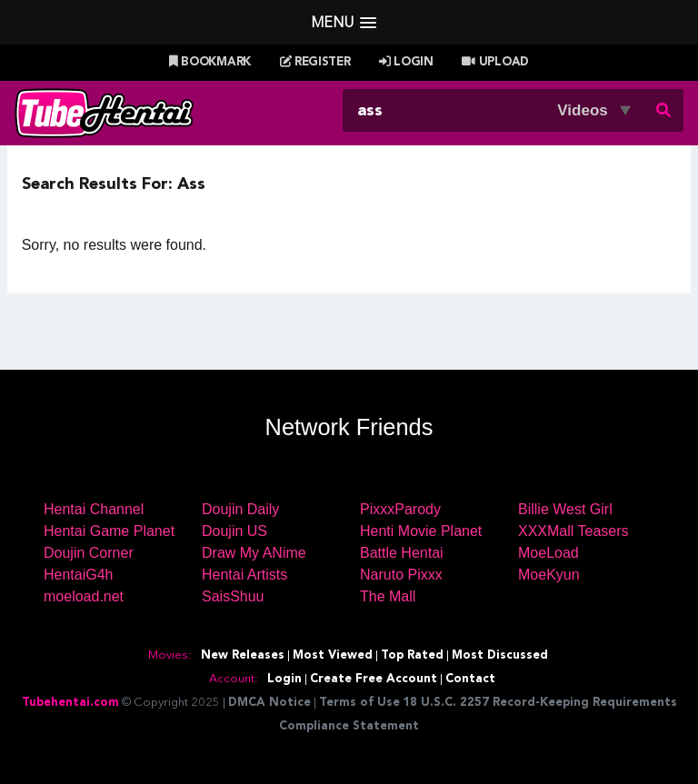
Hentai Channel (94, 509)
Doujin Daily (240, 509)
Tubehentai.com (70, 703)
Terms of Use (359, 703)
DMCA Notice (269, 703)
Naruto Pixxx (401, 575)
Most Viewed (333, 655)
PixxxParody (400, 509)
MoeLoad (548, 553)
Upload (495, 62)
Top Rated (412, 655)
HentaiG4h (79, 575)
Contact (470, 679)
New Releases (243, 655)
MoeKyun (549, 575)
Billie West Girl (565, 509)
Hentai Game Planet (109, 531)
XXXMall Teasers (573, 531)
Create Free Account (374, 679)
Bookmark (210, 62)
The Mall (388, 596)
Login (406, 62)
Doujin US (234, 531)
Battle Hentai (402, 553)
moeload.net (84, 596)
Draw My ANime (254, 553)
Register (315, 62)
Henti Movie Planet (421, 531)
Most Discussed (500, 655)
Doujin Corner (89, 553)
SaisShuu (233, 596)
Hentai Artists (244, 575)
